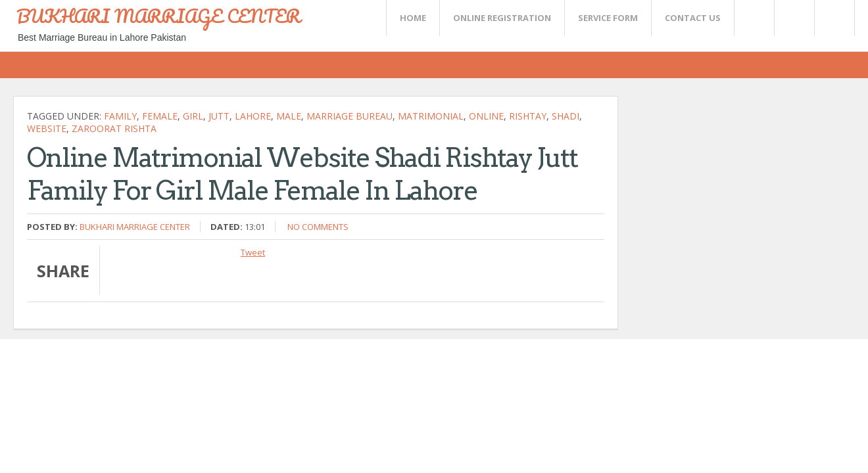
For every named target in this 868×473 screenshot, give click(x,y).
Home (413, 18)
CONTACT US (693, 18)
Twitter (754, 18)
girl (193, 116)
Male (289, 116)
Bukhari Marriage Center (135, 227)
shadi (566, 116)
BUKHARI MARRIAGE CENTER (158, 16)
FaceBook (832, 18)
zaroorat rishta (114, 128)
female (160, 116)
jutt (219, 116)
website (47, 128)
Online (486, 116)
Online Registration (502, 18)
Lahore (253, 116)
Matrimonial (431, 116)
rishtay (528, 116)
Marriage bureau (350, 116)
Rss (794, 18)
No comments (318, 227)
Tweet (253, 252)
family (120, 116)
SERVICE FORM (608, 18)
